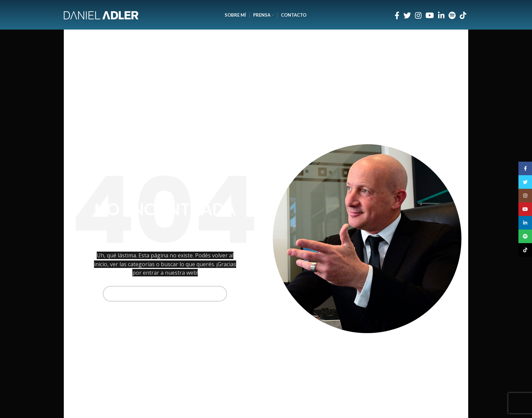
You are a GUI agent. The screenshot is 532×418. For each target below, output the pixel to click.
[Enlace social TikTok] (463, 15)
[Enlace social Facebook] (397, 15)
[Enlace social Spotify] (452, 15)
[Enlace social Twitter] (407, 15)
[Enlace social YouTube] (430, 15)
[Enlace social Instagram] (418, 15)
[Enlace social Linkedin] (441, 15)
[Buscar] (165, 294)
